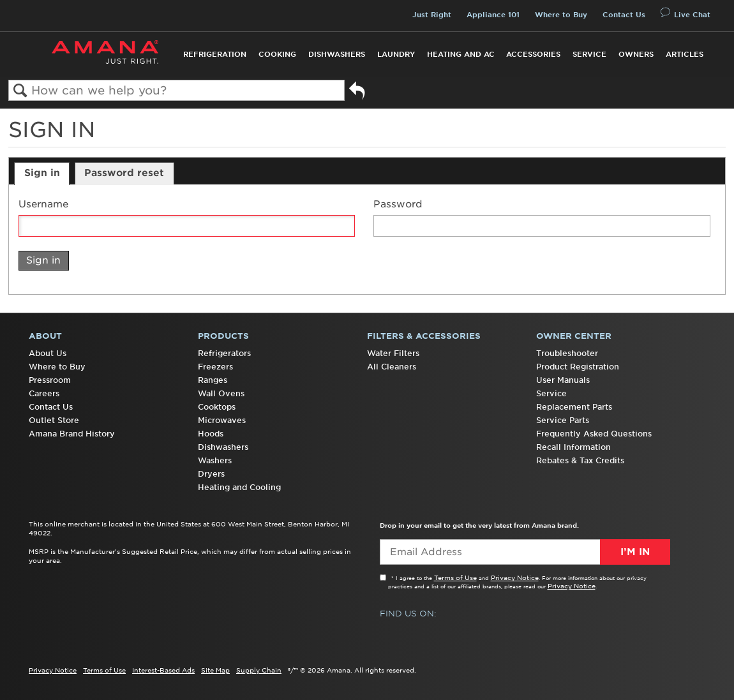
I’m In (635, 552)
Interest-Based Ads (163, 670)
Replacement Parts (574, 407)
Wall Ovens (221, 393)
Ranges (213, 380)
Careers (44, 393)
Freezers (215, 367)
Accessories (533, 54)
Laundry (396, 54)
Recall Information (573, 447)
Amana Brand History (72, 434)
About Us (48, 353)
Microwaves (222, 420)
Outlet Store (54, 420)
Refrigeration (215, 54)
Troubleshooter (567, 353)
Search (20, 91)
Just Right (432, 15)
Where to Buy (561, 15)
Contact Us (624, 15)
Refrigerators (224, 353)
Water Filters (393, 353)
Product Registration (578, 367)
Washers (215, 460)
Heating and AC (461, 54)
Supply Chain (259, 670)
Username (43, 205)
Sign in (42, 173)
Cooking (277, 54)
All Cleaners (392, 367)
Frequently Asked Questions (594, 434)
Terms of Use (455, 577)
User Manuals (563, 380)
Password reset (124, 173)
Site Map (215, 670)
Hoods (211, 434)
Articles (685, 54)
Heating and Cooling (239, 487)
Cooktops (217, 407)
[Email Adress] (525, 552)
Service (589, 54)
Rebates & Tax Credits (580, 460)
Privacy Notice (515, 577)
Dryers (211, 474)
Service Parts (563, 420)
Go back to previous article (357, 93)
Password (398, 205)
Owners (636, 54)
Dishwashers (337, 54)
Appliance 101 (493, 15)
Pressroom (50, 380)
